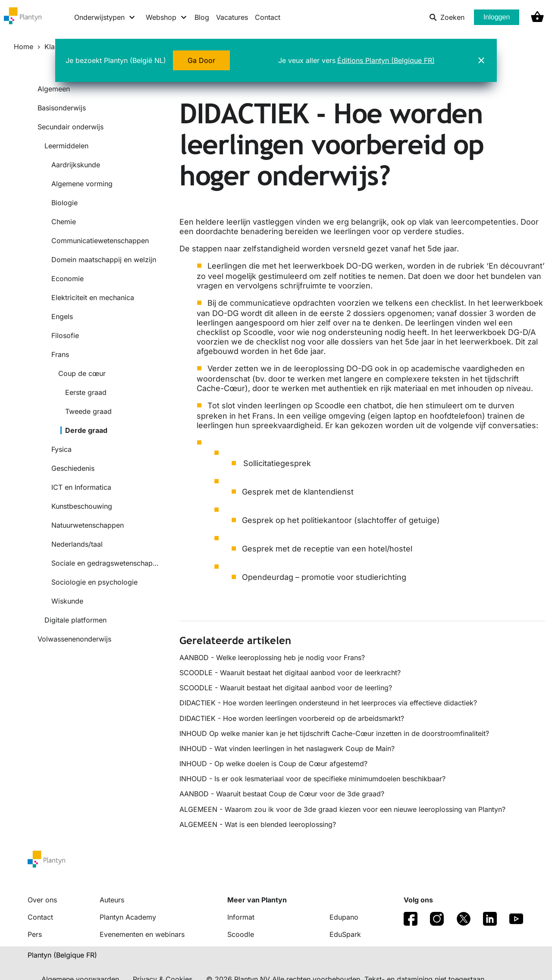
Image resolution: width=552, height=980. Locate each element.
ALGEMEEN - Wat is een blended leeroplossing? (258, 824)
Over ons (42, 900)
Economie (67, 279)
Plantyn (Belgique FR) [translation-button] (62, 955)
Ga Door (201, 60)
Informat (241, 917)
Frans (60, 354)
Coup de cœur (82, 373)
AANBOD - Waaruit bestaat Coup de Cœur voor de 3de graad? (282, 794)
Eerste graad (86, 392)
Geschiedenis (73, 468)
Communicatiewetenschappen (100, 241)
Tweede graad (88, 411)
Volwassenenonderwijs (74, 639)
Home (24, 47)
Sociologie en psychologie (94, 582)
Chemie (64, 222)
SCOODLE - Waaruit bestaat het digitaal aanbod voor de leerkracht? (290, 673)
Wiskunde (67, 601)
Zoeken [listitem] (447, 17)
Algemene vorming (82, 184)
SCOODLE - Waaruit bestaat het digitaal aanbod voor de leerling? (286, 688)
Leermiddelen (66, 146)
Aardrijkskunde (76, 165)
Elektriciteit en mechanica (93, 297)
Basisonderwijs (62, 108)
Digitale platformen (75, 620)
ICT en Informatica (81, 487)
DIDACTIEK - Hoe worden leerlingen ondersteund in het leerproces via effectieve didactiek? (328, 703)
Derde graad (86, 430)
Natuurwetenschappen (88, 525)
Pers (35, 934)
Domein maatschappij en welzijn (104, 260)
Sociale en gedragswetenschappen (105, 563)
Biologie (64, 203)
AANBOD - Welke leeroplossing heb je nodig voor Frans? (272, 658)
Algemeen (54, 89)
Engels (62, 316)
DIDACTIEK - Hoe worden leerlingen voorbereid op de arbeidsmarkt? (292, 718)
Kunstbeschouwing (82, 506)
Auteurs (112, 900)
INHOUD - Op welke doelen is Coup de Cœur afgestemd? (273, 764)
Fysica (61, 449)
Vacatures (232, 17)
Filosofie (65, 335)
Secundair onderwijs (71, 127)
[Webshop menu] (167, 17)
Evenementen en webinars (142, 934)
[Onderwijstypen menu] (105, 17)
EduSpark (345, 934)
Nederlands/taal (77, 544)
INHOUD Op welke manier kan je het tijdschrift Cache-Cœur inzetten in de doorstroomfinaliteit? (334, 733)
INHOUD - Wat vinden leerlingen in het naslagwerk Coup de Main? (287, 748)
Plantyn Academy (128, 917)
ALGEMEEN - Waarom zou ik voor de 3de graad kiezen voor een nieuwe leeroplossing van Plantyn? (342, 809)
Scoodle (241, 934)
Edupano (344, 917)
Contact (268, 17)
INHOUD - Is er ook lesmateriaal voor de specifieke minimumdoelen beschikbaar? (312, 779)
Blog (202, 17)
